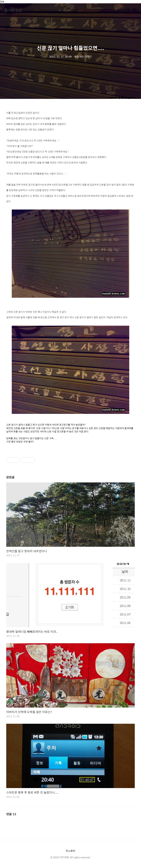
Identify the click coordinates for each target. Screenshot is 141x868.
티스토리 (70, 851)
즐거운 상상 (13, 10)
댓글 (11, 814)
